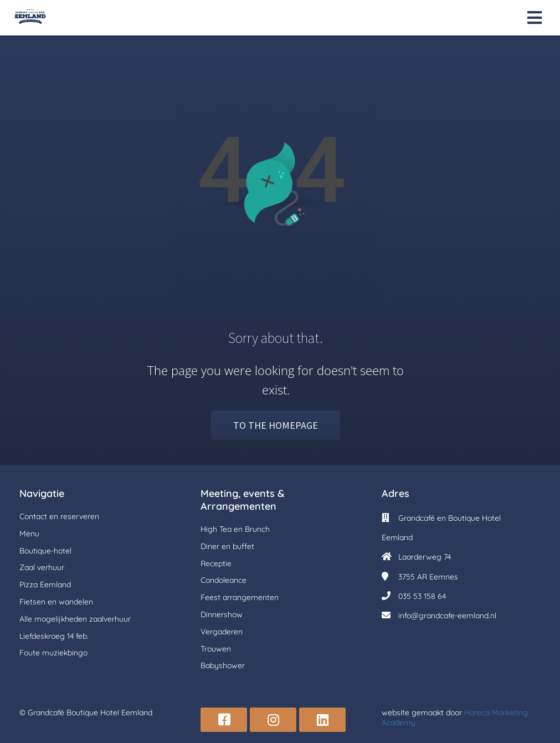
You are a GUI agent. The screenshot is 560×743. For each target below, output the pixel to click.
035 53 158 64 (422, 596)
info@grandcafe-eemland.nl (447, 616)
